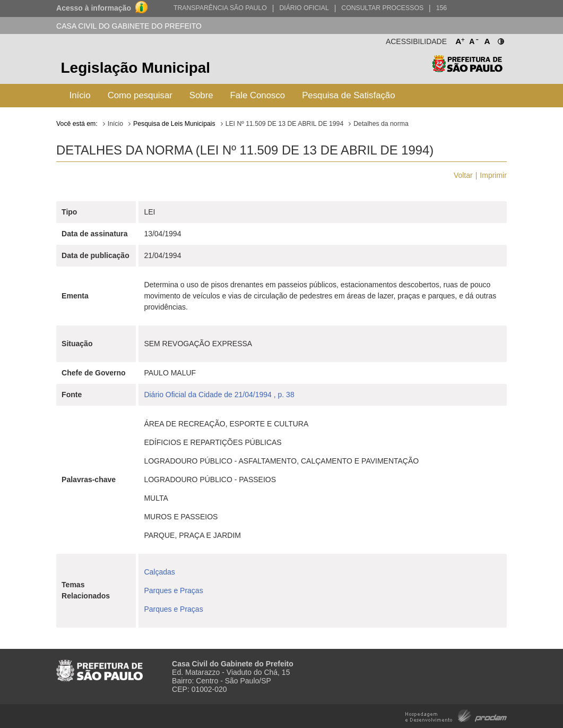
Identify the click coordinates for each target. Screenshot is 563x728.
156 (441, 8)
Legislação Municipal (136, 68)
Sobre (201, 95)
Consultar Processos (382, 8)
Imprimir (493, 175)
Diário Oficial (304, 8)
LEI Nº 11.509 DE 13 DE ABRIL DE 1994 (285, 124)
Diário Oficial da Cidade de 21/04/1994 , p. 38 (219, 395)
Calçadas (159, 572)
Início (80, 95)
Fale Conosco (258, 95)
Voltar (463, 175)
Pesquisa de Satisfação (348, 95)
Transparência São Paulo (220, 8)
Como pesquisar (140, 95)
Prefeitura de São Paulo (467, 69)
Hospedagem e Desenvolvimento (456, 715)
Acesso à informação (94, 8)
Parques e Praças (173, 590)
